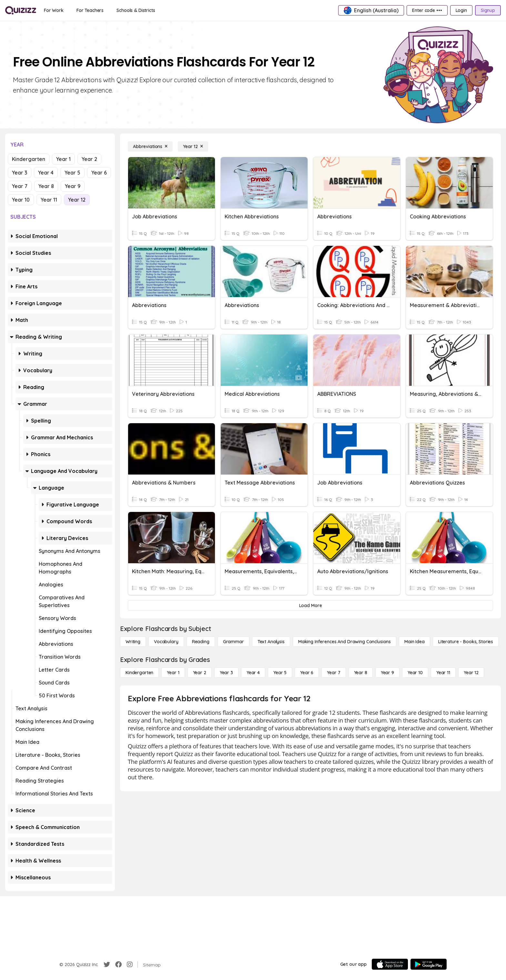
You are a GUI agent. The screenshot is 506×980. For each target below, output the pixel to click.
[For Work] (54, 10)
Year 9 (73, 186)
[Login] (461, 10)
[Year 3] (226, 673)
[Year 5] (280, 673)
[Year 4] (253, 673)
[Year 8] (361, 673)
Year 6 (99, 173)
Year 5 (72, 173)
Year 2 (89, 159)
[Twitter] (107, 965)
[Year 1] (173, 673)
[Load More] (310, 605)
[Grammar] (233, 642)
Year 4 (46, 173)
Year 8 (46, 186)
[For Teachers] (90, 10)
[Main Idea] (415, 642)
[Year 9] (387, 673)
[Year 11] (443, 673)
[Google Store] (429, 964)
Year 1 (63, 159)
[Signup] (488, 10)
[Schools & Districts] (136, 10)
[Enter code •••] (427, 10)
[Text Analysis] (271, 642)
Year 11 (49, 200)
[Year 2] (200, 673)
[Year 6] (307, 673)
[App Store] (390, 964)
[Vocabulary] (166, 642)
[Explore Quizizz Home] (21, 10)
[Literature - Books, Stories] (466, 642)
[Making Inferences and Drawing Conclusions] (344, 642)
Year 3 (20, 173)
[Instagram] (130, 965)
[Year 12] (193, 146)
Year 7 (20, 186)
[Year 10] (415, 673)
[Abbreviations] (150, 146)
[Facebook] (118, 965)
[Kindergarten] (139, 673)
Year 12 (77, 200)
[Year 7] (334, 673)
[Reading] (201, 642)
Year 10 (21, 200)
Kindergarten (29, 159)
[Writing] (133, 642)
